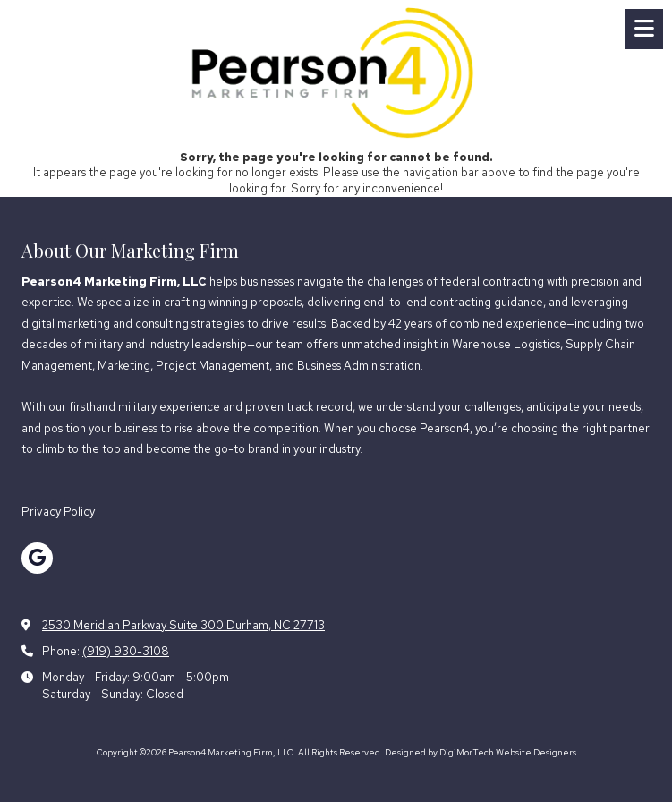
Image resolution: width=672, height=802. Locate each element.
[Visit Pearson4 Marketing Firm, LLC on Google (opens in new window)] (37, 558)
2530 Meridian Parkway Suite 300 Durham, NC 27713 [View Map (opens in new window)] (183, 625)
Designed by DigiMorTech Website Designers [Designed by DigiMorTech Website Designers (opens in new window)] (481, 752)
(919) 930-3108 (126, 651)
